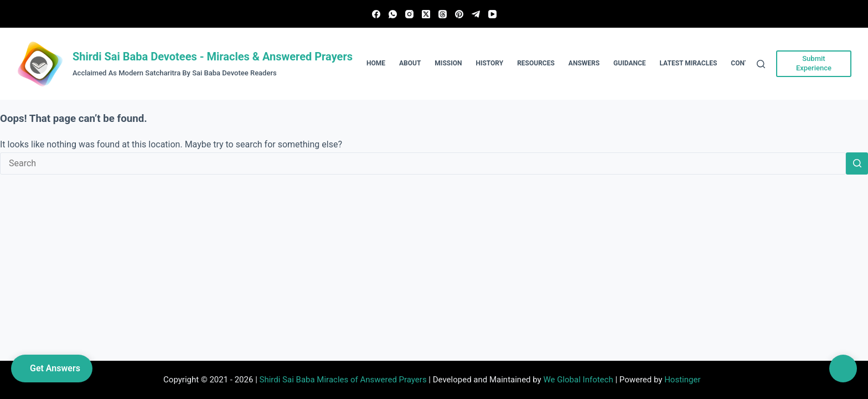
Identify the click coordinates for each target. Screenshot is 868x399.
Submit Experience (814, 63)
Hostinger (682, 380)
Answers (584, 63)
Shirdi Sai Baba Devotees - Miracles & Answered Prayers (213, 57)
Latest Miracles (689, 63)
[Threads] (443, 14)
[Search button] (857, 163)
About (410, 63)
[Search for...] (423, 163)
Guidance (629, 63)
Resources (536, 63)
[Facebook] (376, 14)
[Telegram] (476, 14)
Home (376, 63)
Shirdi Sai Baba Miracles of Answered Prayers (343, 380)
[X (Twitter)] (426, 14)
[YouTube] (492, 14)
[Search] (761, 64)
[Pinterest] (459, 14)
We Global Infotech (578, 380)
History (489, 63)
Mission (448, 63)
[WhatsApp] (393, 14)
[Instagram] (409, 14)
